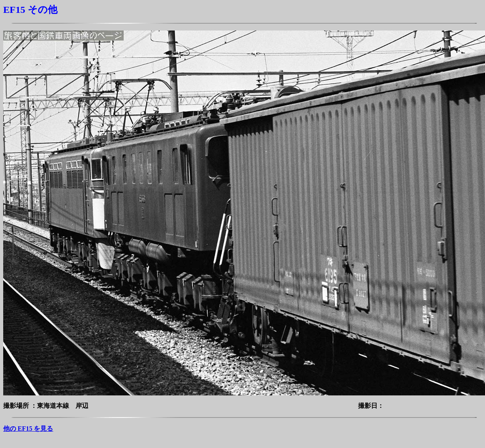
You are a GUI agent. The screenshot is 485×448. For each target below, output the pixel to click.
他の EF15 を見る (28, 429)
